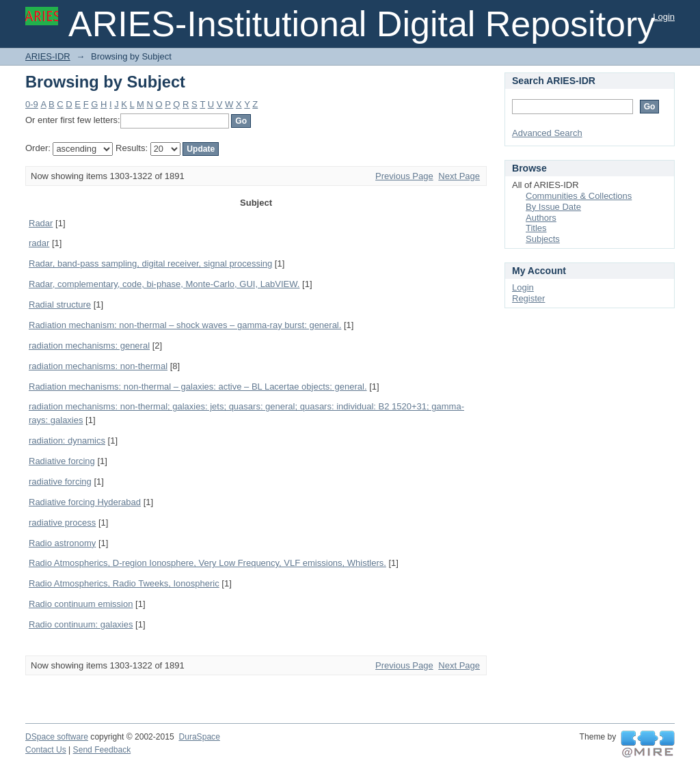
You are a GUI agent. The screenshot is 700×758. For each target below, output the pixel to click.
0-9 (32, 104)
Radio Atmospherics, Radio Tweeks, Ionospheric (124, 583)
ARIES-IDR (48, 56)
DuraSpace (199, 737)
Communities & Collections (579, 196)
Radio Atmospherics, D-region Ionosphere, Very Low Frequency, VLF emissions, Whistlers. (207, 563)
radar (39, 243)
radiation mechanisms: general (89, 346)
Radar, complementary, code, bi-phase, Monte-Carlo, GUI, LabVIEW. (164, 284)
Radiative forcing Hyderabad (85, 502)
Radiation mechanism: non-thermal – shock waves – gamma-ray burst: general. (185, 325)
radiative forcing (60, 482)
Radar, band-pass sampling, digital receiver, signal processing (150, 263)
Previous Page (404, 176)
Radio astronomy (62, 543)
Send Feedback (102, 750)
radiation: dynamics (67, 441)
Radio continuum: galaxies (81, 624)
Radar (41, 223)
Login (664, 17)
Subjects (543, 239)
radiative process (62, 523)
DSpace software (57, 737)
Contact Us (46, 750)
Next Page (459, 176)
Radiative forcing (62, 461)
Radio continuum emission (81, 604)
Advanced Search (547, 133)
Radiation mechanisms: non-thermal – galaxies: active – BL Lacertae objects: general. (198, 387)
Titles (536, 228)
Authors (541, 218)
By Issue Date (553, 207)
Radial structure (60, 304)
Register (528, 298)
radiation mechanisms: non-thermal (98, 366)
